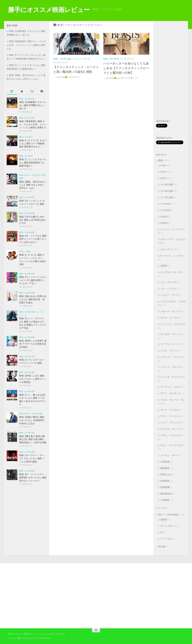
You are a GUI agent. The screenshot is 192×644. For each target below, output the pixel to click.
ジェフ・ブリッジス (171, 423)
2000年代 (165, 210)
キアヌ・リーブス (169, 318)
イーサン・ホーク (169, 455)
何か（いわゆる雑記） (170, 515)
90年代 (164, 217)
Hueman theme (44, 638)
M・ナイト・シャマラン (173, 256)
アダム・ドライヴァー (172, 435)
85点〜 (164, 172)
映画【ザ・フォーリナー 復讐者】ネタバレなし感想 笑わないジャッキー (33, 477)
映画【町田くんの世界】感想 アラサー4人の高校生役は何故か (33, 344)
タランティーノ (168, 249)
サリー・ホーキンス (171, 393)
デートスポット (168, 526)
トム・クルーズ (168, 282)
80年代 (164, 223)
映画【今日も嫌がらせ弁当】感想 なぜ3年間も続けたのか (33, 220)
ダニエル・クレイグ (171, 429)
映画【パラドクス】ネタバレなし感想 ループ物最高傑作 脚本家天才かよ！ (33, 144)
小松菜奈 (165, 500)
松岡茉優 (165, 487)
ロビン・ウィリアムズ (172, 445)
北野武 (164, 266)
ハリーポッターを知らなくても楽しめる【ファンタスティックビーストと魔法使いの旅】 (126, 68)
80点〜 (27, 175)
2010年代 (114, 59)
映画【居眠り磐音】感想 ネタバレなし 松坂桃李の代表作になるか (32, 420)
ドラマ (162, 508)
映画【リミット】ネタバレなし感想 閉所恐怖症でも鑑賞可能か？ (33, 163)
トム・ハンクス (168, 288)
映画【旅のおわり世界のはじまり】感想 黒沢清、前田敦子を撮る (33, 299)
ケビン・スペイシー (171, 416)
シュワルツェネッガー (172, 272)
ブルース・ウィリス (171, 311)
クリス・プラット (169, 351)
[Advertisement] (174, 71)
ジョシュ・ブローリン (172, 367)
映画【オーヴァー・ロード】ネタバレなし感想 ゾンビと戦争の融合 (32, 458)
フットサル (166, 539)
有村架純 (165, 481)
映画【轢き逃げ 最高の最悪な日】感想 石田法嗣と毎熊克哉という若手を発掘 (33, 439)
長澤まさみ (166, 474)
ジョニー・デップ (81, 59)
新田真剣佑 (166, 494)
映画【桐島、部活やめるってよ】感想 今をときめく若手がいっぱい (33, 185)
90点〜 (22, 251)
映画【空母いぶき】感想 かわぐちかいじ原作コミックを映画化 (33, 379)
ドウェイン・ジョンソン (173, 357)
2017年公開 (166, 197)
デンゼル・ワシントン (172, 334)
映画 (55, 59)
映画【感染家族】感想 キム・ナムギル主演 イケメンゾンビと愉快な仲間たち (26, 45)
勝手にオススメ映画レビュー (49, 10)
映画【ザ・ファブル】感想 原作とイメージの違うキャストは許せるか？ (33, 239)
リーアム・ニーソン (171, 344)
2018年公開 (65, 59)
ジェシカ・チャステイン (173, 377)
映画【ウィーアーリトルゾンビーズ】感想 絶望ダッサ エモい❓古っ (33, 280)
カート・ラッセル (169, 410)
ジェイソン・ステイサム (173, 324)
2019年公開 (29, 99)
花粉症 (164, 520)
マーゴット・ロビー (171, 387)
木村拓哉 (165, 462)
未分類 (162, 547)
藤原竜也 (165, 468)
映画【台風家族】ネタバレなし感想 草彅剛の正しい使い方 (33, 105)
